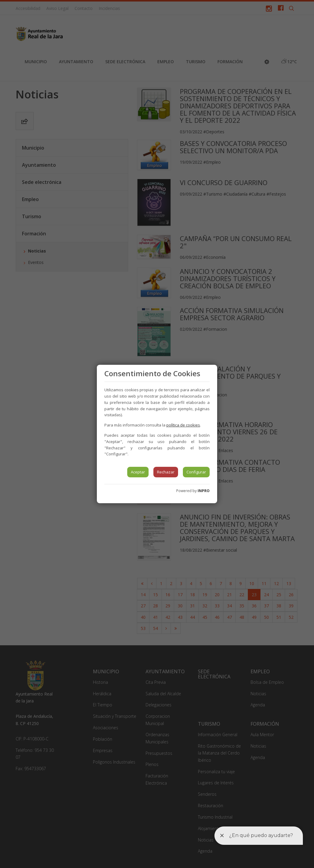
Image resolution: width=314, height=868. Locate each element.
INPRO (204, 491)
